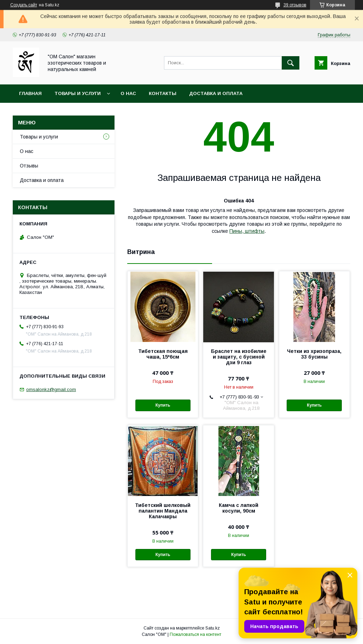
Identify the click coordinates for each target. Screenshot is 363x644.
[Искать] (291, 63)
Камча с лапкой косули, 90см (239, 508)
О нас (128, 93)
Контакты (163, 93)
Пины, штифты (247, 231)
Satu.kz (213, 628)
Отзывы (29, 166)
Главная (30, 93)
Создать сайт (24, 5)
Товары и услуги (78, 93)
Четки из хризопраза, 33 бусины (314, 354)
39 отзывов (295, 5)
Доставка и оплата (216, 93)
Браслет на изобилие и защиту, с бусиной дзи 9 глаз (239, 357)
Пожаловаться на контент (195, 634)
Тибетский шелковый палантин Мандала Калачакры (163, 511)
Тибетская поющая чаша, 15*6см (163, 354)
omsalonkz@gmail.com (51, 389)
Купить (163, 405)
